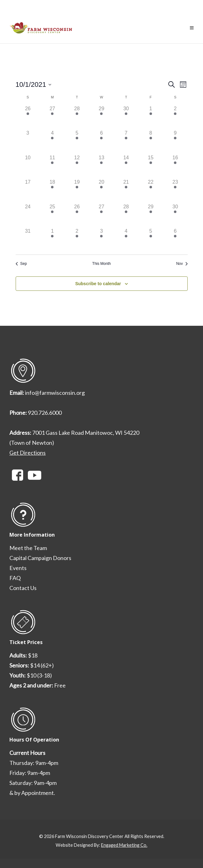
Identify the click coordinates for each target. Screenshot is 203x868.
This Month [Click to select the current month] (101, 264)
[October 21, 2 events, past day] (126, 191)
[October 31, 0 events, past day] (28, 240)
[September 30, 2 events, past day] (126, 117)
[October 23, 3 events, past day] (175, 191)
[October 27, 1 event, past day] (101, 215)
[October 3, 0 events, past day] (28, 142)
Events (18, 568)
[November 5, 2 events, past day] (151, 240)
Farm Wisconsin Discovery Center (89, 836)
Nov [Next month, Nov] (182, 264)
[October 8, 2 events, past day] (151, 142)
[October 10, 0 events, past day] (28, 166)
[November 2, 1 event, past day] (77, 240)
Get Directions (28, 453)
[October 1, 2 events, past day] (151, 117)
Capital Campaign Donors (40, 558)
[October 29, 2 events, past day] (151, 215)
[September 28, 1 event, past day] (77, 117)
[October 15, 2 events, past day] (151, 166)
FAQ (15, 578)
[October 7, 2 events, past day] (126, 142)
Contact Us (23, 588)
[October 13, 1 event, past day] (101, 166)
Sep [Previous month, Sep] (21, 264)
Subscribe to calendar (98, 284)
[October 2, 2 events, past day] (175, 117)
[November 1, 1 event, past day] (52, 240)
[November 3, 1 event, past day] (101, 240)
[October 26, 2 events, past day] (77, 215)
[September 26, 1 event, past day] (28, 117)
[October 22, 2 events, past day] (151, 191)
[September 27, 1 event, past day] (52, 117)
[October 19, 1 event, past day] (77, 191)
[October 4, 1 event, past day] (52, 142)
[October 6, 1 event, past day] (101, 142)
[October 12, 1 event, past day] (77, 166)
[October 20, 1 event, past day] (101, 191)
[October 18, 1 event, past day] (52, 191)
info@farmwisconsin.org (55, 393)
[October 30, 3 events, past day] (175, 215)
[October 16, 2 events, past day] (175, 166)
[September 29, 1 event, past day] (101, 117)
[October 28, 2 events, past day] (126, 215)
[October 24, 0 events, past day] (28, 215)
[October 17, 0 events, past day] (28, 191)
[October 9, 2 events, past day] (175, 142)
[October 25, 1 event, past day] (52, 215)
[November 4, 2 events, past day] (126, 240)
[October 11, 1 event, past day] (52, 166)
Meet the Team (28, 548)
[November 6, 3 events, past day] (175, 240)
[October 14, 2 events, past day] (126, 166)
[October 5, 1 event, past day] (77, 142)
